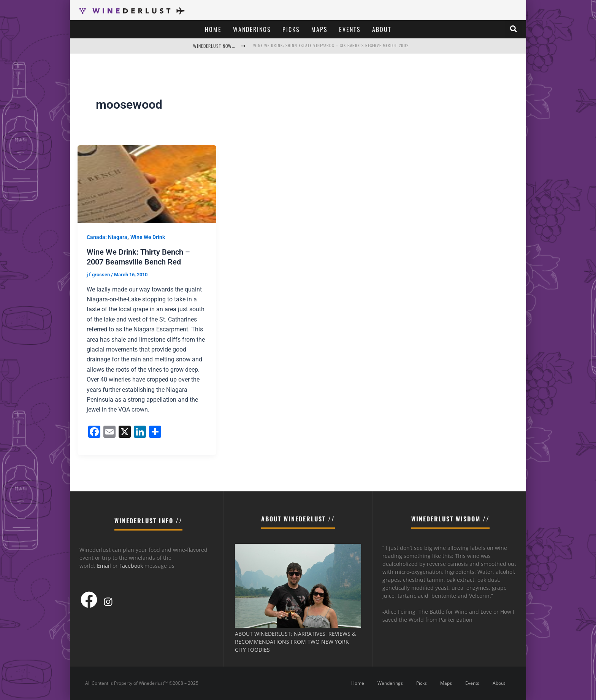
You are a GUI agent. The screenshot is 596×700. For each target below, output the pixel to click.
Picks (291, 29)
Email (104, 566)
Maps (319, 29)
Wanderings (252, 29)
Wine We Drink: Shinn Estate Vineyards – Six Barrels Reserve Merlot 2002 (331, 45)
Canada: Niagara (107, 237)
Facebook (131, 566)
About (382, 29)
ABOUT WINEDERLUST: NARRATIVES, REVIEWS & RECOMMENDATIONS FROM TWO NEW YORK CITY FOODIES (295, 642)
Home (213, 29)
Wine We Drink (148, 237)
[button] (514, 29)
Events (350, 29)
